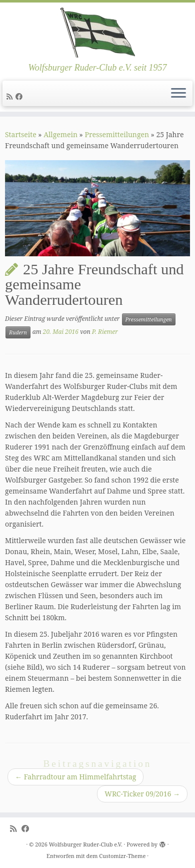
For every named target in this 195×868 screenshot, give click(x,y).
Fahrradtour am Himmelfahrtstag (75, 777)
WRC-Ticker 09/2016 (142, 794)
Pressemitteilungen (117, 134)
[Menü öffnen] (178, 94)
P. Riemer (105, 332)
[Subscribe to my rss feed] (11, 96)
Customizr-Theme (122, 856)
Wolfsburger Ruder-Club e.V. (86, 844)
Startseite (21, 134)
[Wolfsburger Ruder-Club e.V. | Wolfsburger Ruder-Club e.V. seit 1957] (97, 33)
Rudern (18, 332)
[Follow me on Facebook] (20, 96)
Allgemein (60, 134)
